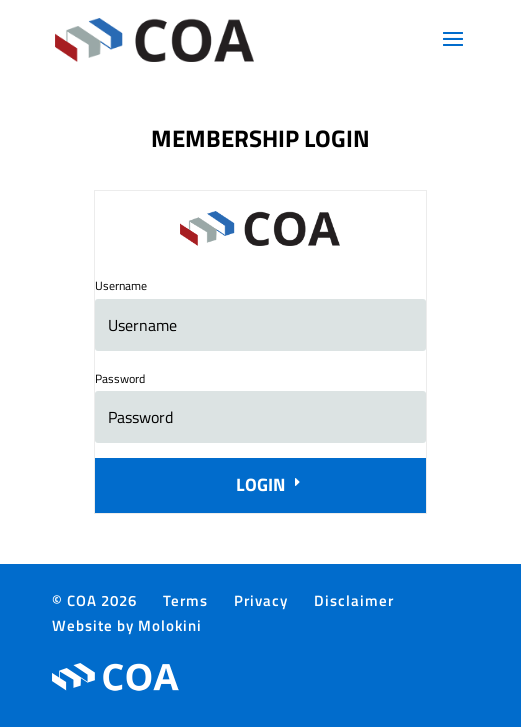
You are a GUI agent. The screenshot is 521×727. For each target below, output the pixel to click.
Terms (185, 600)
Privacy (261, 600)
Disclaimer (354, 600)
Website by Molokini (127, 625)
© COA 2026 (94, 600)
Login (260, 484)
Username (121, 285)
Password (120, 378)
